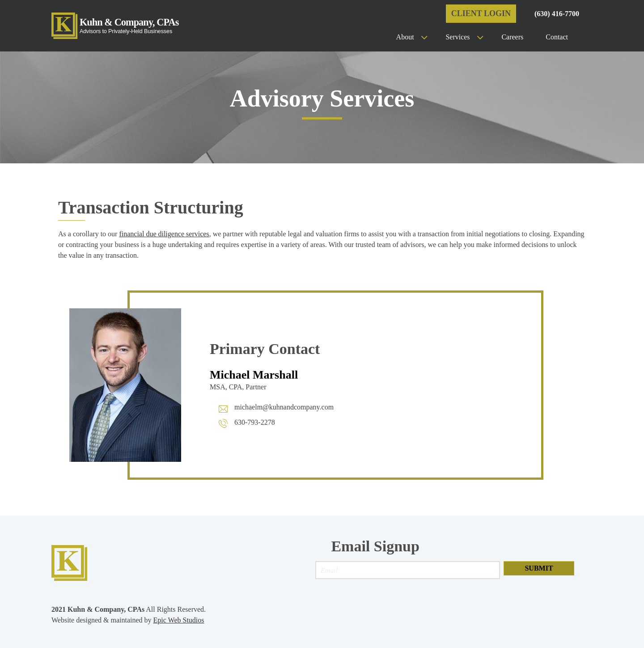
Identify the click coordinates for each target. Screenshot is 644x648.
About (405, 37)
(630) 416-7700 (557, 14)
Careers (512, 37)
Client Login (481, 13)
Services (458, 37)
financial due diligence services (164, 234)
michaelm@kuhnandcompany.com (284, 407)
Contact (557, 37)
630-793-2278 (255, 422)
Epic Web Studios (179, 620)
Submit (539, 568)
